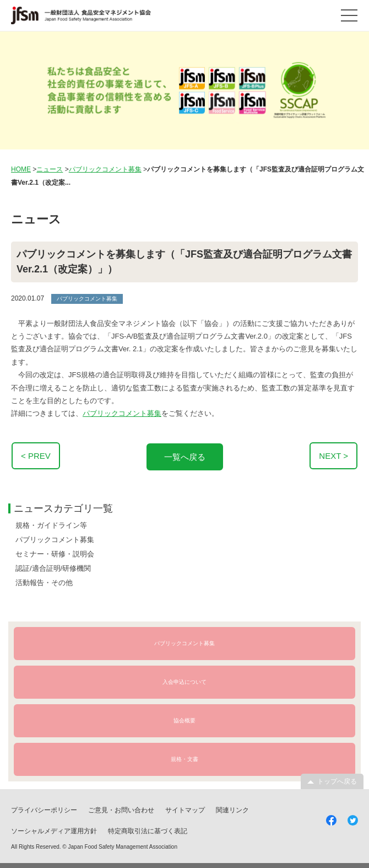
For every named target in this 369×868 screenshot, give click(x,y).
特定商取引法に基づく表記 (148, 829)
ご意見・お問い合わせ (121, 808)
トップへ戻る (337, 780)
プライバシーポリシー (44, 808)
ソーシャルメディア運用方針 (54, 829)
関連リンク (232, 808)
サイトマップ (185, 808)
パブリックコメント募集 (122, 413)
